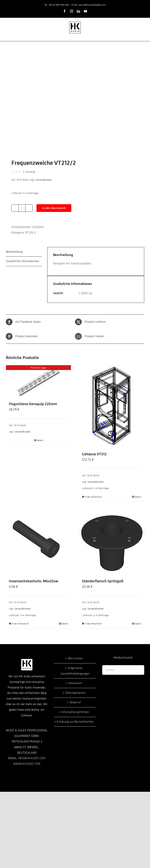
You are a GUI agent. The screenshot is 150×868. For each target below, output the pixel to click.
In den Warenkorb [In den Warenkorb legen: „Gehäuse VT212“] (93, 497)
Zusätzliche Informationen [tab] (22, 261)
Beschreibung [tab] (14, 252)
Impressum (75, 683)
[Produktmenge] (22, 208)
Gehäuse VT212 (94, 454)
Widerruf (75, 702)
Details (40, 440)
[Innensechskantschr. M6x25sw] (38, 542)
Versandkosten (43, 180)
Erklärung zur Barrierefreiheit (75, 722)
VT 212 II (30, 233)
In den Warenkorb (54, 208)
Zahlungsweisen (75, 693)
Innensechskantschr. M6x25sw (33, 581)
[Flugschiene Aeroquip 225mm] (38, 381)
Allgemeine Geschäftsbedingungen (75, 671)
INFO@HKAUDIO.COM (32, 758)
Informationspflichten (75, 712)
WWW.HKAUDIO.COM (27, 764)
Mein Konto (75, 658)
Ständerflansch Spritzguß (103, 581)
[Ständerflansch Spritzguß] (112, 542)
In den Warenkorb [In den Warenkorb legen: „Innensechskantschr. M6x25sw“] (20, 624)
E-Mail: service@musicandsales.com (89, 5)
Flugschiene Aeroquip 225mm (33, 404)
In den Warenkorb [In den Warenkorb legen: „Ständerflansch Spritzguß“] (93, 624)
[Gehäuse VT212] (112, 406)
